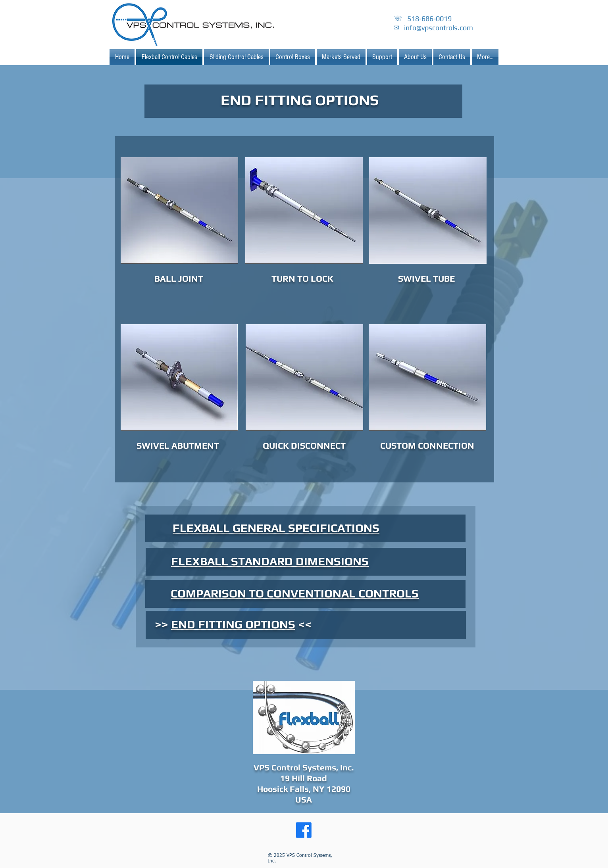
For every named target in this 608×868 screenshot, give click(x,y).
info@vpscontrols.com (439, 28)
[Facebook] (304, 830)
